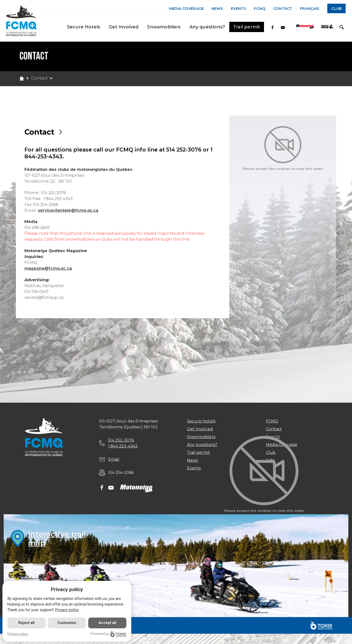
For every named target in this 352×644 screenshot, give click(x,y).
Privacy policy (67, 610)
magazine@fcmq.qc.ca (48, 268)
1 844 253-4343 (123, 446)
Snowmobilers (164, 27)
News (217, 8)
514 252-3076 (121, 440)
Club (336, 8)
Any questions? (207, 27)
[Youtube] (283, 28)
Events (239, 8)
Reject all (26, 623)
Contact (283, 8)
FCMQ (260, 8)
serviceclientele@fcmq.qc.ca (68, 210)
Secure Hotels (83, 27)
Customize (67, 623)
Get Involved (124, 27)
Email (114, 459)
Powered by (109, 634)
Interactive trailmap (57, 539)
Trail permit (247, 27)
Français (310, 8)
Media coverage (186, 8)
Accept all (107, 623)
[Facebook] (272, 28)
